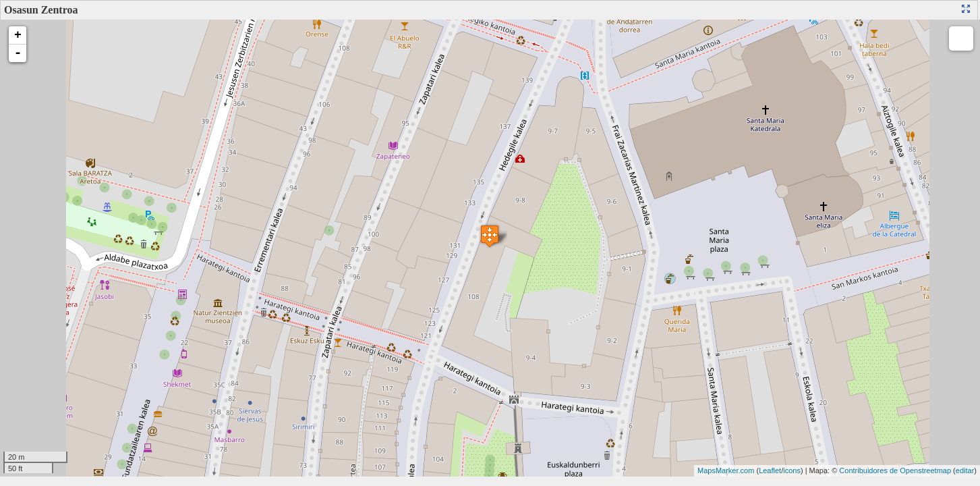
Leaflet (770, 470)
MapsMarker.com (726, 470)
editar (965, 470)
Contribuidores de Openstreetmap (895, 470)
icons (792, 470)
